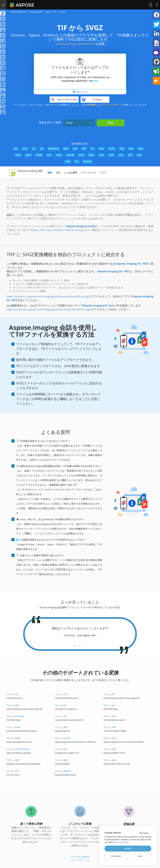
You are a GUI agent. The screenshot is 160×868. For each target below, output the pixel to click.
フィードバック (88, 173)
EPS (130, 155)
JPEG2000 (54, 149)
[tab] (75, 645)
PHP (43, 230)
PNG (101, 149)
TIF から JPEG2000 (15, 716)
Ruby (78, 230)
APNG (112, 149)
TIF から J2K (109, 705)
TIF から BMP (61, 727)
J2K (42, 149)
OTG (121, 155)
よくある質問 (70, 173)
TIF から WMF (61, 760)
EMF (131, 149)
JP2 (34, 149)
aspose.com (64, 44)
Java (49, 230)
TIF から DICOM (62, 738)
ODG (111, 155)
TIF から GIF (61, 716)
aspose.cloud (85, 44)
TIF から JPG (109, 694)
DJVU (91, 155)
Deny (140, 856)
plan (96, 81)
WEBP (39, 155)
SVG (49, 155)
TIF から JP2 (61, 705)
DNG (101, 155)
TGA (122, 149)
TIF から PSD (61, 694)
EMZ (140, 149)
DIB (75, 149)
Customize (116, 856)
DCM (81, 155)
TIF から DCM (110, 738)
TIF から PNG (110, 716)
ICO (77, 161)
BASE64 (88, 161)
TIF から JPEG (13, 705)
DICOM (70, 155)
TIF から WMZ (110, 760)
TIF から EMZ (13, 760)
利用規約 (92, 105)
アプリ (103, 173)
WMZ (28, 155)
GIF (93, 149)
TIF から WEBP (13, 738)
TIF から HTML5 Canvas (18, 749)
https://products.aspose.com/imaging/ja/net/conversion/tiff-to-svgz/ (49, 296)
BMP (66, 149)
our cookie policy (122, 842)
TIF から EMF (110, 749)
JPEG (25, 149)
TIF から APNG (13, 727)
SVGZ (79, 123)
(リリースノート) (80, 860)
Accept (128, 849)
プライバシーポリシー (112, 105)
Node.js (69, 230)
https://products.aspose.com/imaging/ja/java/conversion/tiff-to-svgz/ (49, 309)
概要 (50, 173)
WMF (18, 155)
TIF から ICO (12, 771)
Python (35, 230)
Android (58, 230)
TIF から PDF (13, 694)
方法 (58, 173)
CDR (139, 155)
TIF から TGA (109, 727)
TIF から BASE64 (63, 771)
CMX (68, 161)
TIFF (84, 149)
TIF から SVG (61, 749)
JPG (16, 149)
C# (27, 230)
